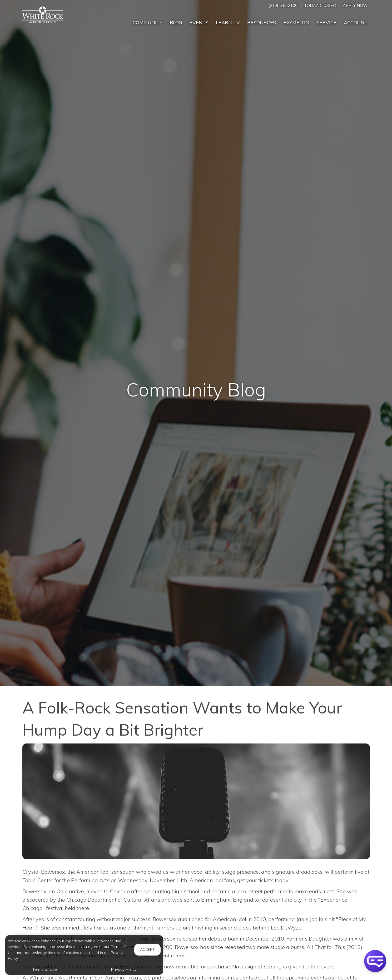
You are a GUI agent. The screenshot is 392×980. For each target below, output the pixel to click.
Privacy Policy (124, 969)
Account (356, 22)
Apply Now (355, 5)
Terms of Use (45, 969)
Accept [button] (147, 949)
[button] (375, 961)
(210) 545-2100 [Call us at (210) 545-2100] (283, 5)
